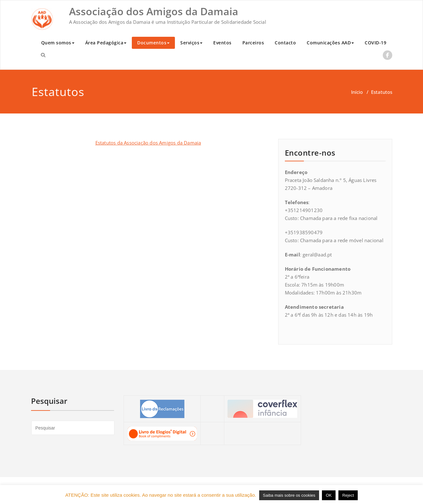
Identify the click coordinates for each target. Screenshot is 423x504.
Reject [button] (348, 495)
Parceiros (253, 43)
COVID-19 (375, 43)
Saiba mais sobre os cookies (289, 495)
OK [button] (329, 495)
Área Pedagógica (106, 43)
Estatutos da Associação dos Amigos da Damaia (148, 143)
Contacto (285, 43)
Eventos (222, 43)
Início (357, 92)
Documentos (153, 43)
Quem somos (58, 43)
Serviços (191, 43)
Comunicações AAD (330, 43)
